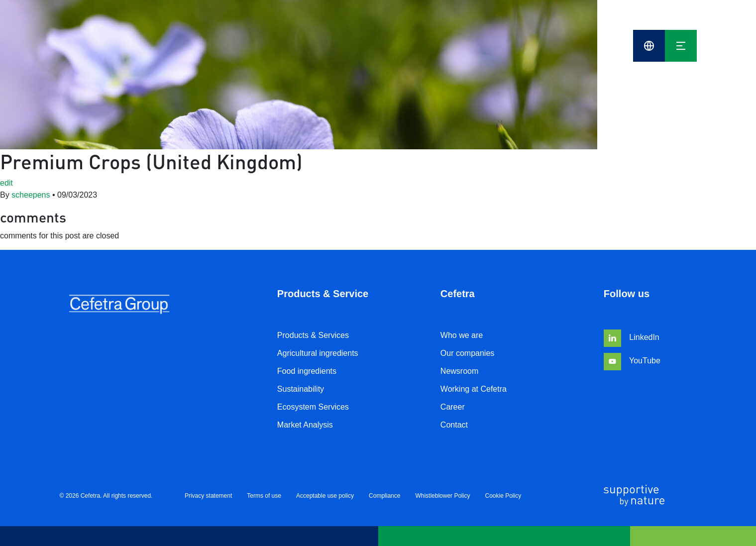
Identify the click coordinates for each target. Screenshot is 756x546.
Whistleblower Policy (442, 496)
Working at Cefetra (474, 389)
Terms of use (264, 496)
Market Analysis (305, 425)
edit (6, 183)
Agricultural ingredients (318, 353)
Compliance (384, 496)
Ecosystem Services (313, 407)
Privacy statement (208, 496)
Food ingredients (307, 371)
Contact (454, 425)
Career (453, 407)
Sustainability (301, 389)
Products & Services (313, 335)
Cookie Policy (503, 496)
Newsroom (459, 371)
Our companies (468, 353)
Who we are (462, 335)
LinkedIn (632, 337)
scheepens (31, 195)
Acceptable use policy (325, 496)
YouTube (632, 361)
